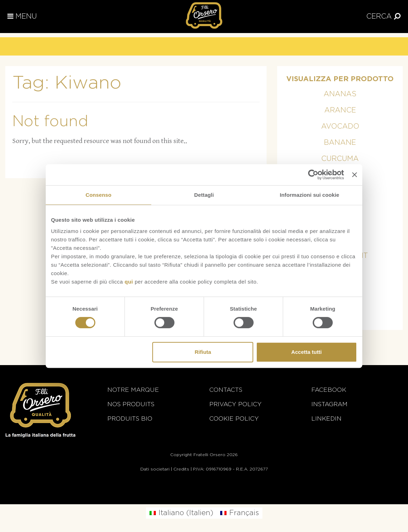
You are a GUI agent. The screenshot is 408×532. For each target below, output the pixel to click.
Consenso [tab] (98, 195)
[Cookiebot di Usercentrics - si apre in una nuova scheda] (313, 175)
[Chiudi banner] (355, 175)
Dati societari (155, 469)
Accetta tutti (307, 352)
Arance (340, 110)
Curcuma (340, 159)
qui (129, 282)
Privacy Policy (235, 404)
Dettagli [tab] (204, 195)
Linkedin (326, 419)
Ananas (340, 94)
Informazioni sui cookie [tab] (310, 195)
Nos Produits (131, 404)
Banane (340, 143)
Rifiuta (203, 352)
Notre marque (133, 390)
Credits (181, 469)
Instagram (329, 404)
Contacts (226, 390)
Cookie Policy (234, 419)
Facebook (329, 390)
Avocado (340, 126)
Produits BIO (130, 419)
